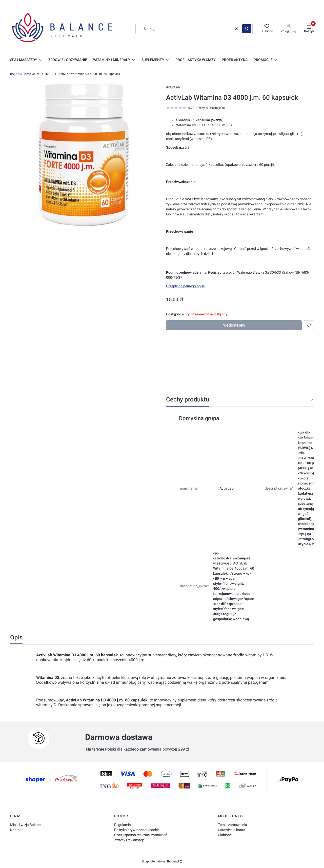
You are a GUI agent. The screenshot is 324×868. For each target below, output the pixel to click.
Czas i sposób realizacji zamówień (141, 835)
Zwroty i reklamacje (129, 840)
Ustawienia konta (232, 830)
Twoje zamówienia (232, 825)
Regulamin (123, 825)
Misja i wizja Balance (26, 825)
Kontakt (16, 830)
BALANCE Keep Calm (25, 74)
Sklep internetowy (160, 861)
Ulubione (225, 835)
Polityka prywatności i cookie (137, 830)
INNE (49, 74)
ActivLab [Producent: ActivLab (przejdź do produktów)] (173, 87)
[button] (247, 29)
